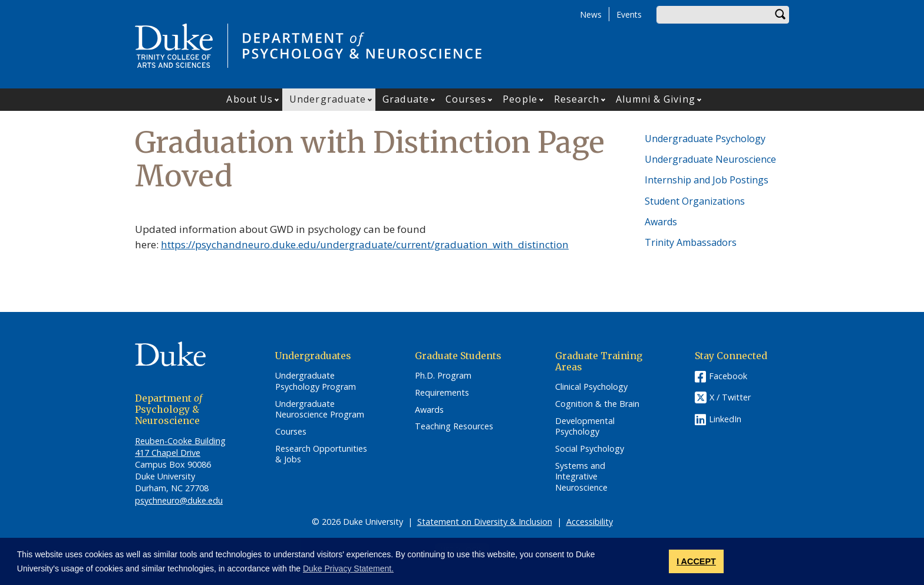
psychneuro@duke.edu (179, 500)
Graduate (406, 99)
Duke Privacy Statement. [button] (348, 568)
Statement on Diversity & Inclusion (485, 522)
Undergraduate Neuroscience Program (320, 410)
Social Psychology (590, 449)
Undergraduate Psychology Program (316, 381)
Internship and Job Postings (707, 180)
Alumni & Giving (656, 99)
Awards (661, 222)
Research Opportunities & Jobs (321, 454)
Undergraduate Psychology (705, 139)
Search (780, 15)
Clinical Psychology (591, 387)
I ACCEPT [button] (696, 561)
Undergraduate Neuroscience (710, 159)
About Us (250, 99)
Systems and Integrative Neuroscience (581, 477)
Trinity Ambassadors (691, 242)
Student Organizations (695, 201)
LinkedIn (725, 419)
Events (629, 14)
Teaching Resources (454, 426)
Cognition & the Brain (597, 404)
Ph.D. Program (443, 376)
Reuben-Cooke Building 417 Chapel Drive (180, 447)
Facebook (728, 376)
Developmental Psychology (585, 427)
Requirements (442, 393)
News (591, 14)
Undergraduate (328, 99)
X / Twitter (730, 397)
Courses (466, 99)
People (520, 99)
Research (577, 99)
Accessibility (590, 522)
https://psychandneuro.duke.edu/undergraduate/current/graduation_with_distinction (365, 244)
